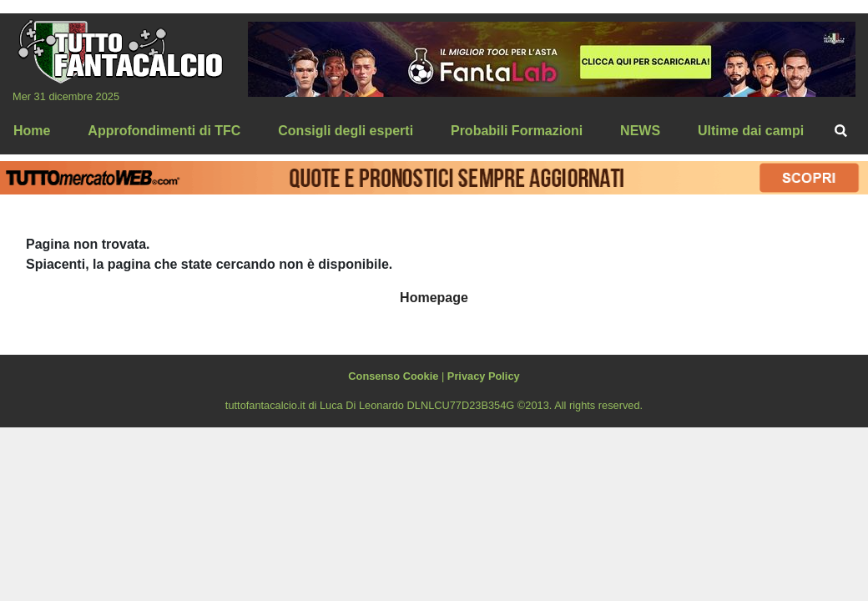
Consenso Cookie (393, 376)
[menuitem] (841, 131)
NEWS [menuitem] (640, 131)
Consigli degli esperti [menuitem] (346, 131)
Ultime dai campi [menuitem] (751, 131)
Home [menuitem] (32, 131)
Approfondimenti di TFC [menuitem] (164, 131)
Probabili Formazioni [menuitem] (517, 131)
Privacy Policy (484, 376)
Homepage (434, 298)
